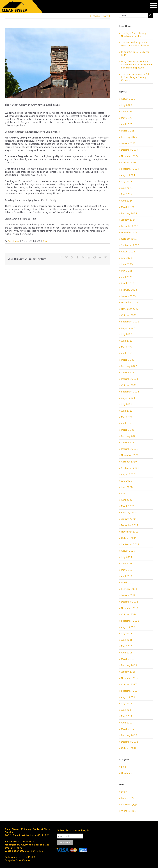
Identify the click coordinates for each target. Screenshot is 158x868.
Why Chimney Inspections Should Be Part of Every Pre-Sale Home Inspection (136, 65)
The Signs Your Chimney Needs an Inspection (134, 35)
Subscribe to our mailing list (74, 831)
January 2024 (128, 220)
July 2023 (127, 258)
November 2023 (130, 232)
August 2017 (128, 697)
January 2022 (128, 373)
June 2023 (127, 264)
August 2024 (128, 175)
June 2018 (127, 640)
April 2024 (127, 201)
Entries (127, 798)
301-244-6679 (14, 848)
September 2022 (130, 322)
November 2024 (130, 156)
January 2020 (128, 519)
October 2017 (129, 684)
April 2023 (127, 277)
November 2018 (130, 608)
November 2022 (130, 309)
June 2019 (127, 563)
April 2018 (127, 653)
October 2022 (129, 315)
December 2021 (130, 379)
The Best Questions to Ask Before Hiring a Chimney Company (135, 77)
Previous (96, 16)
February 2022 (129, 366)
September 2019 (130, 544)
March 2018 (128, 659)
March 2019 (128, 583)
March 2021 (128, 430)
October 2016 (129, 748)
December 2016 (130, 742)
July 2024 (127, 182)
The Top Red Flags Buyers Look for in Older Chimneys (135, 44)
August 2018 (128, 627)
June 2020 (127, 487)
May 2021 (127, 417)
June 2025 (127, 112)
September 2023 (130, 245)
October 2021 (129, 385)
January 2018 (128, 672)
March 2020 (128, 506)
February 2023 (129, 290)
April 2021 (127, 423)
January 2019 (128, 595)
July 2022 (127, 334)
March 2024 (128, 207)
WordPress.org (129, 811)
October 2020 (129, 462)
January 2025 (128, 143)
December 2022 (130, 303)
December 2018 (130, 602)
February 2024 (129, 213)
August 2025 (128, 99)
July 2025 (127, 105)
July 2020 (127, 481)
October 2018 (129, 614)
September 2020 (130, 468)
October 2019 (129, 538)
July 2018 (127, 633)
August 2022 (128, 328)
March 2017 (128, 729)
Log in (124, 792)
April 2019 (127, 576)
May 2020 (127, 493)
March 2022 (128, 360)
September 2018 (130, 621)
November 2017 (130, 678)
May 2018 (127, 646)
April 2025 (127, 124)
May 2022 (127, 347)
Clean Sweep (13, 241)
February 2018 (129, 665)
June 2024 (127, 188)
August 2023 (128, 252)
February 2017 (129, 735)
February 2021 (129, 436)
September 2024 (130, 169)
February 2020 (129, 513)
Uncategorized (129, 773)
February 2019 (129, 589)
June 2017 (127, 710)
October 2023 (129, 239)
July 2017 (127, 704)
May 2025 (127, 118)
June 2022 (127, 341)
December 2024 (130, 150)
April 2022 (127, 353)
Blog (45, 241)
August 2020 (128, 474)
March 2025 (128, 131)
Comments (129, 804)
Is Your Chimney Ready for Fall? (135, 53)
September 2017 (130, 691)
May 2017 (127, 716)
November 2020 (130, 455)
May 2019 (127, 570)
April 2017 (127, 723)
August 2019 (128, 551)
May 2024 (127, 194)
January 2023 (128, 296)
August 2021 (128, 398)
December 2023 (130, 226)
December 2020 (130, 449)
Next (106, 16)
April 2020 (127, 500)
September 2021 (130, 392)
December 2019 (130, 525)
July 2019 (127, 557)
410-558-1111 (27, 842)
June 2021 (127, 411)
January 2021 (128, 443)
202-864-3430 (34, 851)
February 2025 (129, 137)
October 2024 (129, 162)
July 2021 (127, 404)
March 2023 (128, 283)
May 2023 (127, 271)
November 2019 (130, 532)
